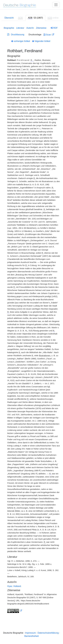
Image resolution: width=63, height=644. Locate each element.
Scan (47, 35)
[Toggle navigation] (56, 5)
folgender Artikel (41, 41)
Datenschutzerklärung (48, 633)
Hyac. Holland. (14, 586)
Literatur (20, 28)
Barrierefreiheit (32, 636)
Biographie (9, 28)
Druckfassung (16, 35)
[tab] (35, 18)
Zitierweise (41, 28)
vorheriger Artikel (21, 41)
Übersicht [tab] (9, 18)
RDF (54, 28)
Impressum (30, 633)
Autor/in (30, 28)
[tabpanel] (32, 319)
